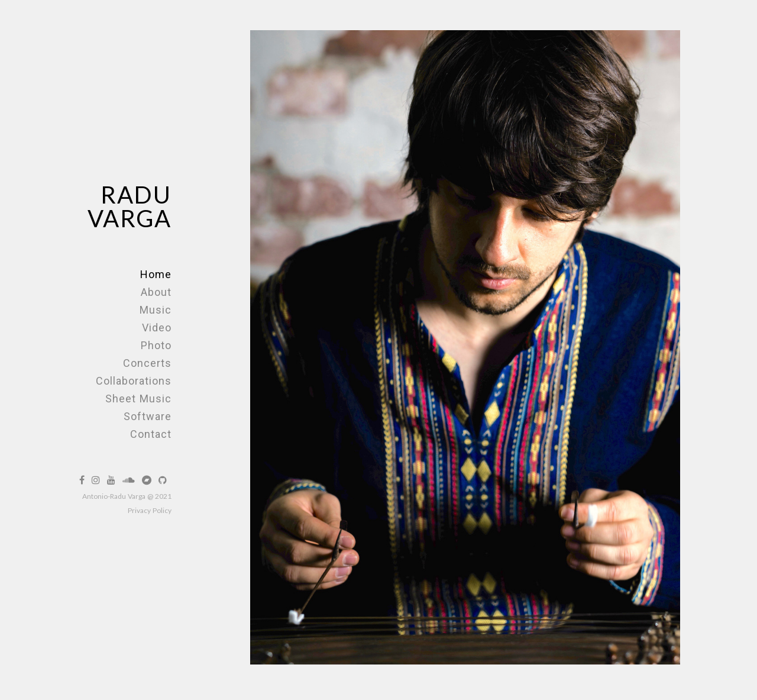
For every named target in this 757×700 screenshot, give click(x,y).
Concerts (147, 363)
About (156, 292)
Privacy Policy (150, 510)
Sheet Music (138, 399)
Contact (151, 434)
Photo (156, 345)
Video (157, 328)
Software (148, 416)
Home (156, 274)
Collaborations (134, 381)
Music (156, 310)
